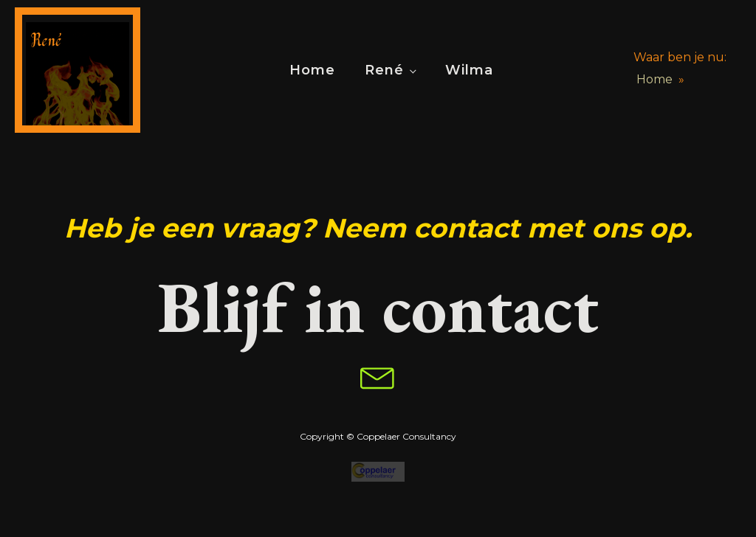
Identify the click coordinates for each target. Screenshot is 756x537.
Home (312, 70)
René (384, 70)
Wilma (469, 70)
